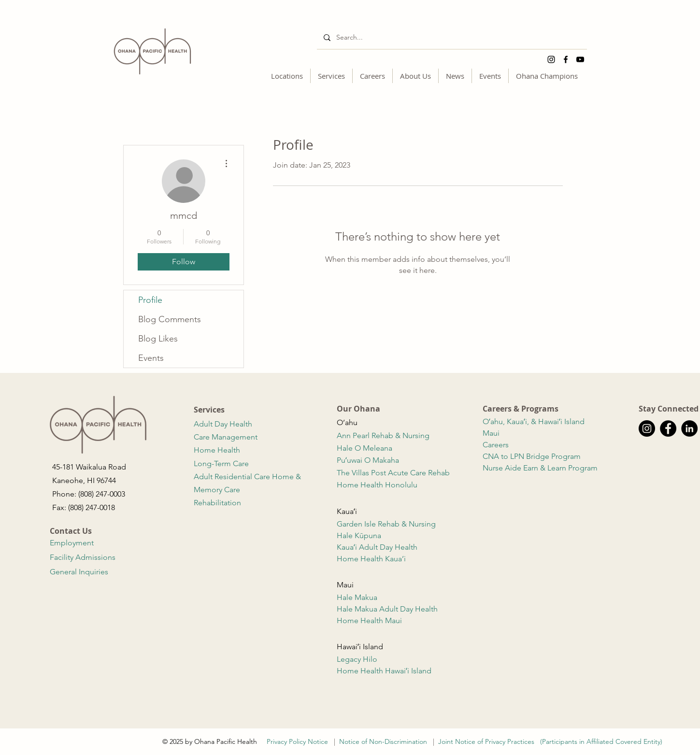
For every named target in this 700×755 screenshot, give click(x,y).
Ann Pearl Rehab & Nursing (384, 435)
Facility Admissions (83, 557)
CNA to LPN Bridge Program (533, 456)
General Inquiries (79, 572)
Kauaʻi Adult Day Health (378, 547)
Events (151, 358)
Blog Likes (158, 339)
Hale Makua (358, 597)
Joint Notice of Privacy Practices (486, 741)
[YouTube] (580, 59)
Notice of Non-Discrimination (383, 741)
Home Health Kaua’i (372, 559)
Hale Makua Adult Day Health (387, 609)
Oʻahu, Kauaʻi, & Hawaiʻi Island (534, 421)
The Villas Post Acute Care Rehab (394, 473)
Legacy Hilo (357, 659)
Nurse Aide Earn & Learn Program (541, 468)
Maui (491, 433)
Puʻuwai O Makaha (369, 460)
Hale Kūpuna (360, 535)
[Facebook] (566, 59)
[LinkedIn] (689, 428)
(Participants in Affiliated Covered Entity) (601, 741)
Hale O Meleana (365, 448)
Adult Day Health (224, 424)
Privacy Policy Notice (299, 741)
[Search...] (451, 37)
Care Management (227, 437)
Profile (150, 300)
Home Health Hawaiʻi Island (385, 671)
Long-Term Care (221, 463)
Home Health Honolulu (377, 485)
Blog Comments (170, 319)
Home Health (218, 450)
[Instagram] (551, 59)
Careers (496, 445)
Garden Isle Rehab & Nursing (387, 524)
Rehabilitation (218, 503)
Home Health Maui (370, 620)
